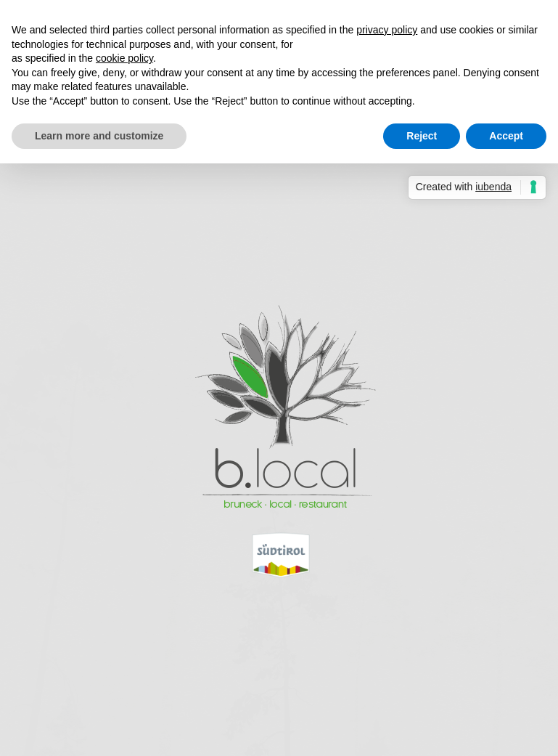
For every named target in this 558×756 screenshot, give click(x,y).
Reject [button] (422, 136)
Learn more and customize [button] (99, 136)
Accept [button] (506, 136)
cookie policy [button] (124, 58)
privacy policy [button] (387, 30)
